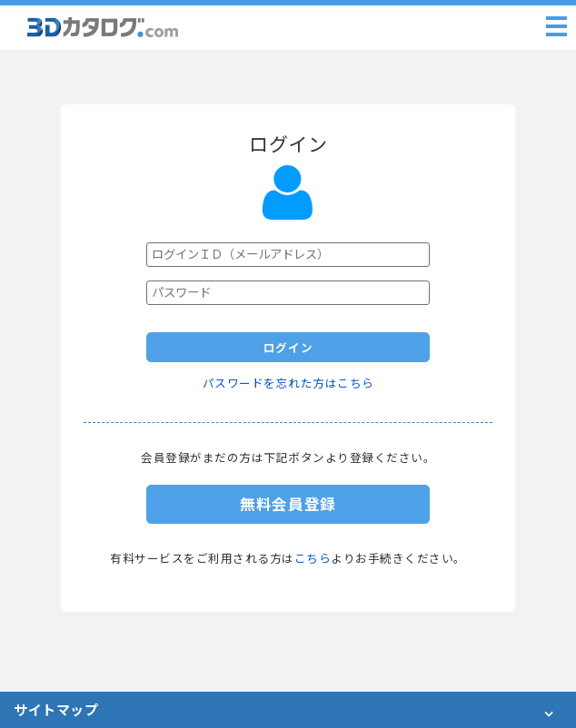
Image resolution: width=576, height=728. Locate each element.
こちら (313, 559)
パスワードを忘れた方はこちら (288, 384)
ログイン (288, 348)
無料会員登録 (288, 505)
